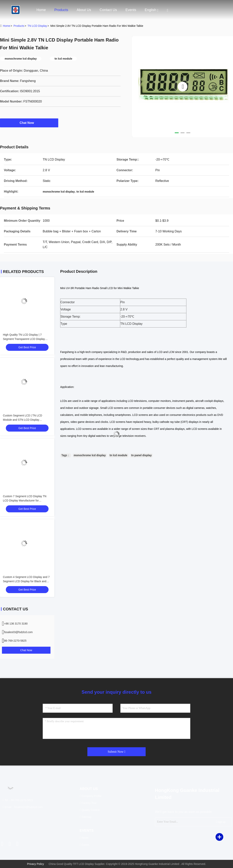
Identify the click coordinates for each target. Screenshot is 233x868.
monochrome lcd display (90, 455)
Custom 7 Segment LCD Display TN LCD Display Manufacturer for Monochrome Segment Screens (25, 500)
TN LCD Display (37, 26)
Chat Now (29, 123)
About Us (84, 10)
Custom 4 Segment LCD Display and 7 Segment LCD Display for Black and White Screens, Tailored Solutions (26, 581)
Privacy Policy (35, 864)
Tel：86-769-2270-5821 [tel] (18, 800)
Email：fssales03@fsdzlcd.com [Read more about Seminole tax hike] (23, 807)
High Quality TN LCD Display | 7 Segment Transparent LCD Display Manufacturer (24, 339)
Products (61, 10)
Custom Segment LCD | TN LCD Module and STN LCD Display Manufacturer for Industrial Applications (26, 420)
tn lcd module (119, 455)
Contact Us (108, 10)
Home (41, 10)
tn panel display (142, 455)
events (131, 10)
